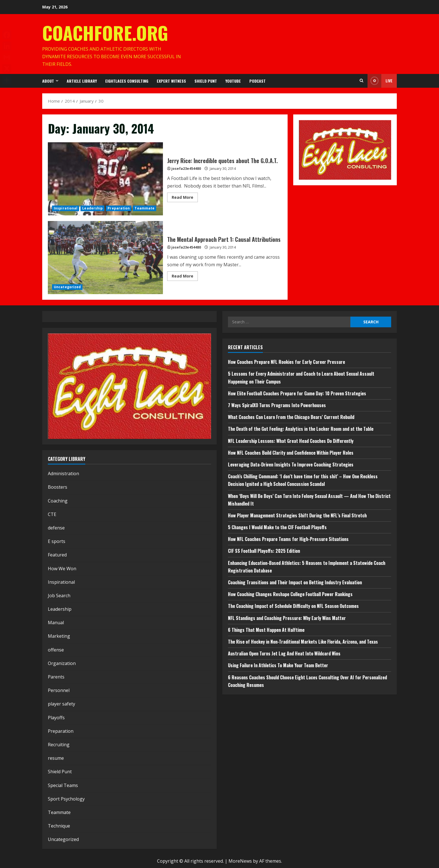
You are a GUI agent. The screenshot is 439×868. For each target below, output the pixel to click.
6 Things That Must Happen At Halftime (266, 630)
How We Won (62, 569)
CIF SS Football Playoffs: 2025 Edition (264, 551)
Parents (56, 677)
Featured (57, 555)
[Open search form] (361, 81)
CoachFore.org (105, 32)
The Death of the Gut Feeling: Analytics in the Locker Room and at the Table (301, 429)
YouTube (233, 81)
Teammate (145, 208)
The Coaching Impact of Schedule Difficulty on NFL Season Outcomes (293, 606)
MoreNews (240, 861)
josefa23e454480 (186, 169)
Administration (63, 474)
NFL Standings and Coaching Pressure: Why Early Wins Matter (287, 618)
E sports (57, 541)
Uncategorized (67, 287)
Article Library (82, 81)
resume (56, 758)
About (48, 81)
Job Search (59, 596)
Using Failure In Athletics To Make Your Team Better (278, 665)
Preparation (119, 208)
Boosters (58, 487)
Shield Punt (206, 81)
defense (56, 528)
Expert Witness (171, 81)
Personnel (59, 690)
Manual (56, 623)
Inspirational (66, 208)
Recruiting (59, 745)
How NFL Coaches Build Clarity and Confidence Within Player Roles (291, 453)
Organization (62, 663)
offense (56, 650)
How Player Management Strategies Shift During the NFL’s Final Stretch (297, 515)
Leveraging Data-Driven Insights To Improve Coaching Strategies (291, 465)
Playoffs (56, 718)
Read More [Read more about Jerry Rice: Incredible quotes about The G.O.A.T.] (185, 198)
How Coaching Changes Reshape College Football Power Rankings (290, 594)
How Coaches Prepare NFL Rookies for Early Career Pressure (286, 362)
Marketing (59, 636)
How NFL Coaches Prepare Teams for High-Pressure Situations (288, 539)
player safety (61, 704)
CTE (52, 514)
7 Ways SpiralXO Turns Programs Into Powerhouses (277, 405)
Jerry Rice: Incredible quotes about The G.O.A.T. (105, 179)
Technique (59, 826)
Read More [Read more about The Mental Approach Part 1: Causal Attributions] (185, 277)
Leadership (92, 208)
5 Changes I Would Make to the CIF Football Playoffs (277, 527)
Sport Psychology (66, 799)
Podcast (257, 81)
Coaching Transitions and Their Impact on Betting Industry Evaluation (295, 582)
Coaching (58, 501)
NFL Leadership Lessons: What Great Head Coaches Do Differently (291, 441)
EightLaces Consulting (127, 81)
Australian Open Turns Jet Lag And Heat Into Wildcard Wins (284, 653)
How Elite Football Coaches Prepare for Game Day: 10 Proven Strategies (297, 393)
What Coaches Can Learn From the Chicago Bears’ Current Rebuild (291, 417)
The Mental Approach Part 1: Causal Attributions (105, 258)
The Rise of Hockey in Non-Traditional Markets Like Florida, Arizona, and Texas (303, 642)
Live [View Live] (380, 81)
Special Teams (63, 785)
